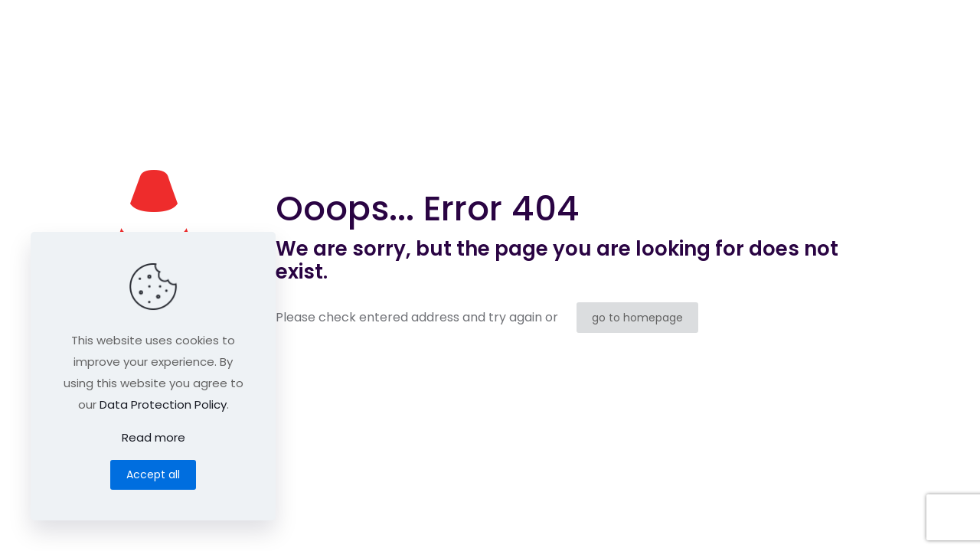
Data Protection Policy (163, 404)
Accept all (153, 474)
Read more (154, 437)
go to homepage (637, 318)
